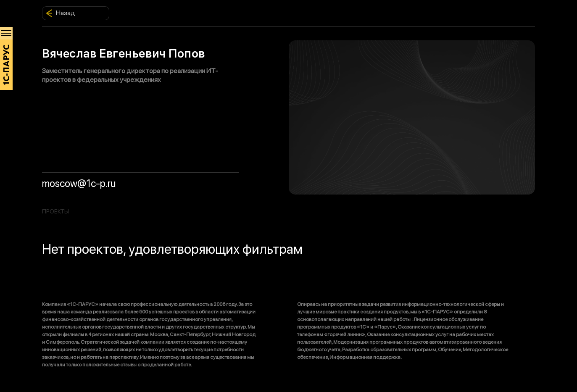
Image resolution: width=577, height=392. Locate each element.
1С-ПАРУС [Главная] (7, 65)
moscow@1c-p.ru (79, 184)
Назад (61, 13)
